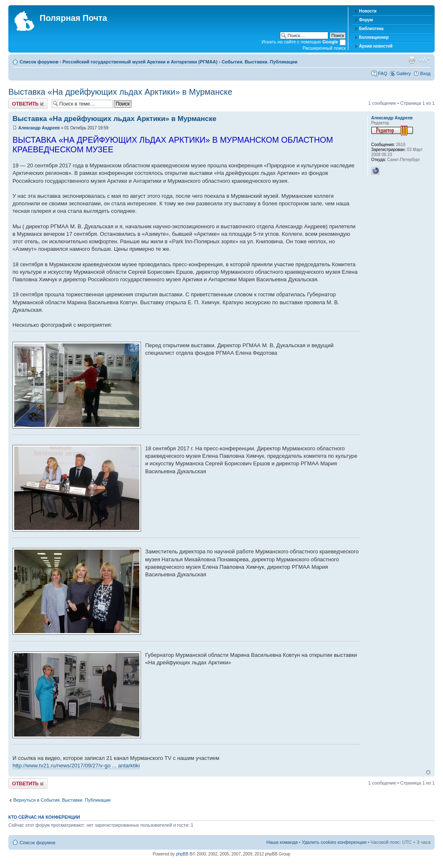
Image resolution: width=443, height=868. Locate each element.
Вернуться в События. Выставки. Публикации (62, 800)
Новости (368, 11)
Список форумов (39, 62)
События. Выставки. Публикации (259, 62)
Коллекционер (374, 37)
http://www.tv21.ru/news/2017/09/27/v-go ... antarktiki (76, 766)
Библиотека (371, 29)
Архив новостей (376, 46)
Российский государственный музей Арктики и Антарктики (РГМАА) (140, 62)
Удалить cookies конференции (334, 842)
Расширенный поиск (324, 48)
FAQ (383, 73)
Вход (425, 73)
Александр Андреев (39, 128)
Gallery (404, 73)
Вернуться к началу (428, 772)
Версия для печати (412, 60)
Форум (366, 20)
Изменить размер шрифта (424, 60)
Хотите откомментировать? (28, 104)
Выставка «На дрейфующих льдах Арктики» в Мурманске (120, 92)
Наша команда (282, 842)
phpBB (182, 854)
